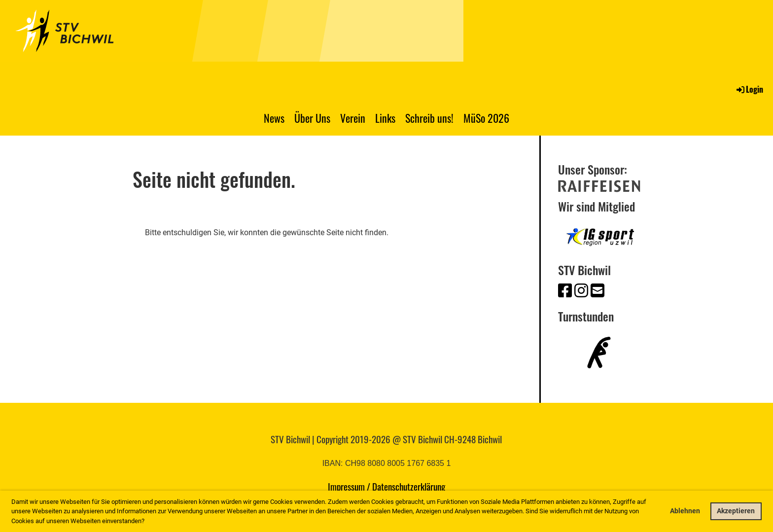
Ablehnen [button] (685, 511)
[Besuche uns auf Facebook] (565, 291)
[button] (147, 521)
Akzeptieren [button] (736, 511)
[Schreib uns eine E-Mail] (597, 291)
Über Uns (312, 118)
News (274, 118)
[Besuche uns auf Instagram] (581, 291)
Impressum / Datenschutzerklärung (386, 486)
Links (385, 118)
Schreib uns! (429, 118)
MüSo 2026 (486, 118)
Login (749, 89)
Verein (353, 118)
